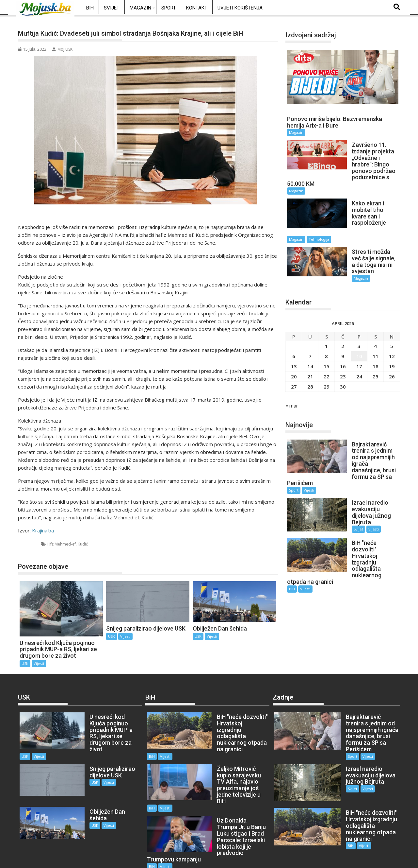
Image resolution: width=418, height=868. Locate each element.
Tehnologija (372, 217)
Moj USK (62, 49)
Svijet (112, 8)
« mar (292, 377)
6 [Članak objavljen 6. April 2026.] (294, 328)
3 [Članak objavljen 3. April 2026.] (359, 318)
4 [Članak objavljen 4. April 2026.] (375, 318)
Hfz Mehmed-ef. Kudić (68, 544)
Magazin (140, 8)
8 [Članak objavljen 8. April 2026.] (326, 328)
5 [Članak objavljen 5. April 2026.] (392, 318)
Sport (169, 8)
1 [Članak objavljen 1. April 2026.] (326, 318)
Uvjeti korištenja (240, 8)
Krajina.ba (43, 530)
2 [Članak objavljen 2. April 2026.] (343, 318)
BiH (90, 8)
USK (30, 544)
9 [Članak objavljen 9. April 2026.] (343, 328)
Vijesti (39, 663)
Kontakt (197, 8)
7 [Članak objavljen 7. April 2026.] (310, 328)
